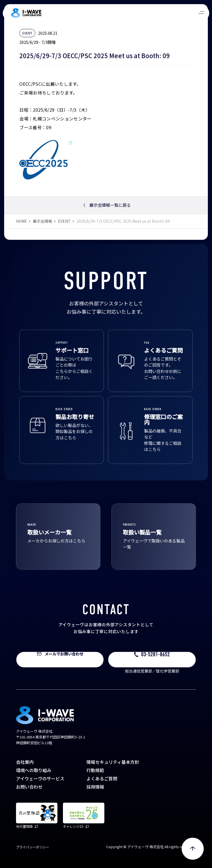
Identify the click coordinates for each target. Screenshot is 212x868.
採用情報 (95, 787)
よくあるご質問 (102, 778)
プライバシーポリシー (33, 847)
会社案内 (25, 762)
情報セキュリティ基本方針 (113, 762)
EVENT (64, 221)
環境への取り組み (34, 770)
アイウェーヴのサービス (40, 778)
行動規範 (95, 770)
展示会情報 (43, 221)
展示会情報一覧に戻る (106, 205)
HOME (22, 221)
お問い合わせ (29, 787)
